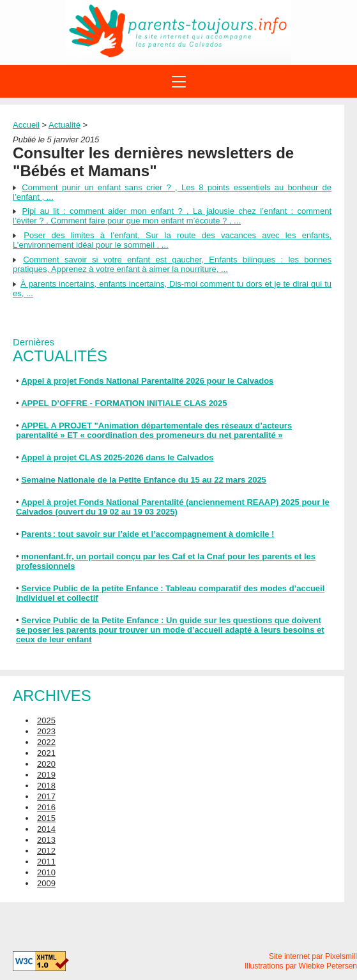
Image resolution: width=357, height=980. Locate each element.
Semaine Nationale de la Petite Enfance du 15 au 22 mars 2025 (144, 480)
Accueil (26, 125)
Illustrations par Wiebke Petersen (301, 966)
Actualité (65, 125)
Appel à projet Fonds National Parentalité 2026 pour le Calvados (147, 381)
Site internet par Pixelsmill (313, 956)
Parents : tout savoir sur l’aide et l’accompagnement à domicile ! (148, 534)
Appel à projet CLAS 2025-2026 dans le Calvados (117, 457)
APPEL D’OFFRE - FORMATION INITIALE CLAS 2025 (124, 403)
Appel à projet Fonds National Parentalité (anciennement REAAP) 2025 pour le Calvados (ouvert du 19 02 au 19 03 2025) (173, 507)
